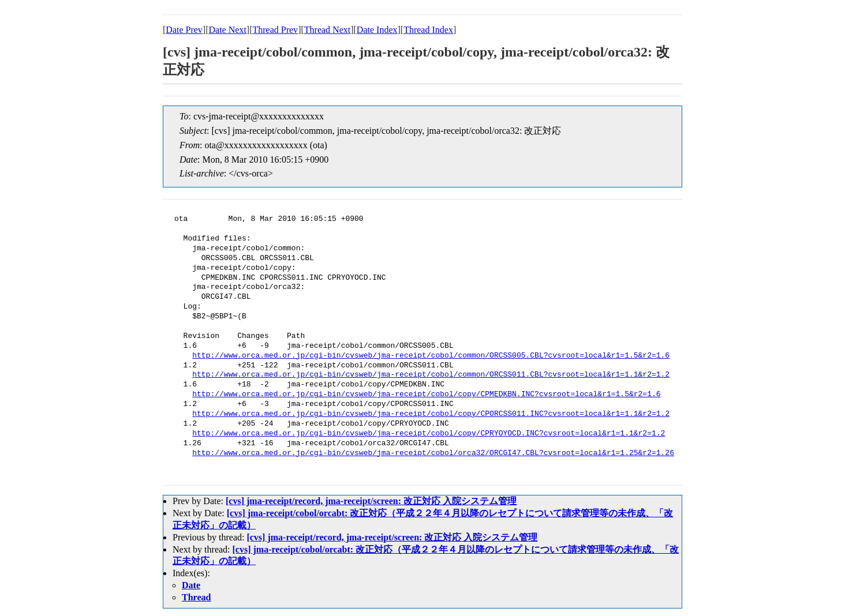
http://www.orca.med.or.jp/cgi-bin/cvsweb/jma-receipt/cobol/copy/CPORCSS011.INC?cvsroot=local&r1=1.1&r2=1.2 (431, 414)
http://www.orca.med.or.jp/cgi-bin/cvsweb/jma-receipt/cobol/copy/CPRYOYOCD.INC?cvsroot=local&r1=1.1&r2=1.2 (429, 434)
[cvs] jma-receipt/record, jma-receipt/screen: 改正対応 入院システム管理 (371, 501)
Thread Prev (275, 30)
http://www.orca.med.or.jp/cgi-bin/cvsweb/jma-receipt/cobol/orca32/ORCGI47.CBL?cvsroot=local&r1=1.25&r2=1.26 (433, 453)
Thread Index (428, 30)
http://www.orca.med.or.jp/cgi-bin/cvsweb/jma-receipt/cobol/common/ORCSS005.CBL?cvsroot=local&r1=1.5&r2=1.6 (431, 356)
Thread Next (327, 30)
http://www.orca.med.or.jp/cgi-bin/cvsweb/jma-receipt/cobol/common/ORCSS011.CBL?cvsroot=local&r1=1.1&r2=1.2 (431, 375)
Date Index (377, 30)
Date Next (228, 30)
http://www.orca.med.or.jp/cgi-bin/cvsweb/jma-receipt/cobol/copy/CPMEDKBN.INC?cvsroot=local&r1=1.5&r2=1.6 (426, 395)
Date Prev (184, 30)
